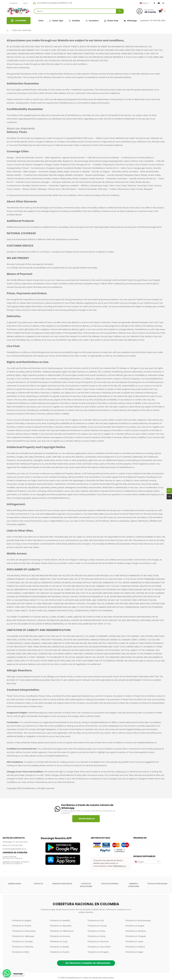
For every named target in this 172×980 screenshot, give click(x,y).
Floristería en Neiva (97, 936)
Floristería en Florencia (98, 941)
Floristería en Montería (136, 931)
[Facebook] (154, 3)
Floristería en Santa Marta (24, 931)
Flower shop (111, 21)
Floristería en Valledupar (23, 936)
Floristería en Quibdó (59, 947)
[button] (147, 862)
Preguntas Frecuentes (62, 884)
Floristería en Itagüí (134, 952)
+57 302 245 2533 (20, 842)
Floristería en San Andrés (99, 947)
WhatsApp (130, 21)
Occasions (92, 21)
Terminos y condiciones (134, 885)
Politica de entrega (110, 884)
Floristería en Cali (96, 920)
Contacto (38, 884)
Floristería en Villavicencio (62, 931)
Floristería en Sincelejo (22, 941)
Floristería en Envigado (98, 952)
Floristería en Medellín (60, 920)
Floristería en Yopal (134, 941)
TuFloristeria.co (119, 866)
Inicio (41, 21)
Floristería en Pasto (97, 931)
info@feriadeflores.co (17, 849)
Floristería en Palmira (135, 947)
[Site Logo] (18, 11)
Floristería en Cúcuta (97, 926)
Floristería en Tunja (59, 941)
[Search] (120, 11)
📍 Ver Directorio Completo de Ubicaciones (86, 963)
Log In (26, 3)
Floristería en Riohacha (23, 947)
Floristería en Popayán (136, 936)
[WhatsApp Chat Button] (7, 973)
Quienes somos (15, 884)
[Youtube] (159, 3)
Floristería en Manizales (61, 926)
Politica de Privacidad (157, 884)
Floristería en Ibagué (135, 926)
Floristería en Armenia (60, 936)
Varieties (74, 21)
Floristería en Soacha (60, 952)
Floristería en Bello (21, 952)
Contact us (14, 3)
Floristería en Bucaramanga (138, 920)
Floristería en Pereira (22, 926)
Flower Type (56, 21)
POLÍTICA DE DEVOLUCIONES (86, 885)
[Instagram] (163, 3)
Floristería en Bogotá (22, 920)
